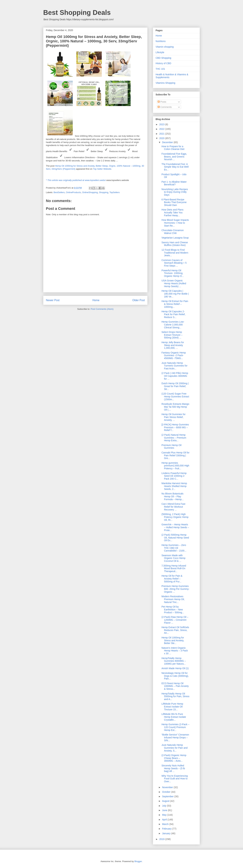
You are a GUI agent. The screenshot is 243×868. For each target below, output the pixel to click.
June (165, 810)
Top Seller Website (102, 169)
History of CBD (163, 63)
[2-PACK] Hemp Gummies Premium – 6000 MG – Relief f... (175, 427)
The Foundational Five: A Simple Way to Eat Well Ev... (175, 167)
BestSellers (59, 192)
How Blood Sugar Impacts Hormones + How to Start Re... (175, 223)
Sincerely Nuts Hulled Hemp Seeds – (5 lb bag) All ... (173, 768)
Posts (162, 102)
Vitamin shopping (165, 47)
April (165, 820)
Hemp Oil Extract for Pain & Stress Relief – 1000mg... (175, 304)
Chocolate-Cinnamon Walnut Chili (173, 232)
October (167, 792)
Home (96, 300)
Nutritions (161, 41)
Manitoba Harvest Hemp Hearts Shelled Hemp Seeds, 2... (174, 486)
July (164, 806)
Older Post (139, 300)
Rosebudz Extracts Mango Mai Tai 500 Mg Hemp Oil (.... (175, 407)
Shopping (104, 192)
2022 (162, 129)
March (166, 824)
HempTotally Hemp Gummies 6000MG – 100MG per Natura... (174, 661)
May (165, 815)
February (167, 829)
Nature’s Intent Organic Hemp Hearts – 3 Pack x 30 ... (175, 651)
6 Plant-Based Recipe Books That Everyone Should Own (174, 202)
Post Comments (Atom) (102, 309)
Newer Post (53, 300)
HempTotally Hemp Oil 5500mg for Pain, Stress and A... (175, 696)
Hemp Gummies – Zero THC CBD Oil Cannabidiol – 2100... (174, 548)
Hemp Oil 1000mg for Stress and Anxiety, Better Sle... (173, 640)
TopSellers (114, 192)
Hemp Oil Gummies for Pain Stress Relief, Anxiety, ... (173, 417)
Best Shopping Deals (77, 12)
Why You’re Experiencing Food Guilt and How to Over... (175, 779)
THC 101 (160, 69)
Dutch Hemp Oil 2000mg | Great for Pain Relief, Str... (175, 386)
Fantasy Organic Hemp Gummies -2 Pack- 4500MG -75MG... (174, 356)
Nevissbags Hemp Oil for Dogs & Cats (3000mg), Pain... (175, 676)
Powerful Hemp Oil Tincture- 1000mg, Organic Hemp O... (173, 273)
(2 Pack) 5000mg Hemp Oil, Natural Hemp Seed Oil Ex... (175, 538)
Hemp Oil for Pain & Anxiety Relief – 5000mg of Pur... (172, 579)
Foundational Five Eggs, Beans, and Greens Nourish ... (174, 157)
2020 (162, 138)
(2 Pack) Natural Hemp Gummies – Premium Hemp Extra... (174, 438)
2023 (162, 124)
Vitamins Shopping (165, 83)
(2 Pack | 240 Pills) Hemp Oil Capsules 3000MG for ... (175, 376)
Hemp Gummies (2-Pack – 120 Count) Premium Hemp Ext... (175, 727)
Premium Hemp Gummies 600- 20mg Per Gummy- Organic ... (175, 589)
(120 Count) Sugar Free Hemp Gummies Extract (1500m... (175, 397)
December (168, 142)
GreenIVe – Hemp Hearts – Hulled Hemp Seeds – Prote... (175, 527)
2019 (162, 839)
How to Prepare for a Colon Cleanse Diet (173, 148)
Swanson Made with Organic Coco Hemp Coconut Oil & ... (173, 558)
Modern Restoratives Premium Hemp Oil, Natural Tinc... (173, 599)
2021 (162, 134)
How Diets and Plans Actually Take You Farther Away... (172, 213)
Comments (165, 107)
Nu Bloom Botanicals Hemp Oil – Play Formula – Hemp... (173, 496)
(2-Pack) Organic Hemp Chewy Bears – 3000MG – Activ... (174, 758)
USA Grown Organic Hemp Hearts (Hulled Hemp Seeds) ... (174, 283)
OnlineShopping (90, 192)
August (166, 801)
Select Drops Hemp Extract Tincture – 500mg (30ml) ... (172, 335)
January (167, 833)
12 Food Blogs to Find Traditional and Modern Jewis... (175, 253)
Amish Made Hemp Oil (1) (175, 668)
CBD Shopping (163, 58)
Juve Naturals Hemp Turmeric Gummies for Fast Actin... (174, 366)
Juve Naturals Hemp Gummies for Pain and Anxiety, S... (174, 748)
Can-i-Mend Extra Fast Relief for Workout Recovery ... (173, 507)
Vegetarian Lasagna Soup (175, 238)
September (168, 796)
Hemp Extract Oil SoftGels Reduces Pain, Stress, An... (175, 630)
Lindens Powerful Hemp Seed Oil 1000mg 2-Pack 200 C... (174, 476)
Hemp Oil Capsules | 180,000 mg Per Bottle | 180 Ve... (175, 294)
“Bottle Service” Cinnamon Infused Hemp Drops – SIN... (175, 738)
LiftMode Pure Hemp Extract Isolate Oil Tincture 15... (172, 707)
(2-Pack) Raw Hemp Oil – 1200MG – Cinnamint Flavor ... (175, 620)
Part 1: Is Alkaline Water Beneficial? (174, 183)
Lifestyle (160, 52)
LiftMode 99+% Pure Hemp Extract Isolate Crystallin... (174, 717)
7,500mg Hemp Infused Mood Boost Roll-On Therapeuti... (174, 569)
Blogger (138, 861)
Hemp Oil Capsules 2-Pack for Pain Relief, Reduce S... (173, 314)
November (168, 787)
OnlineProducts (73, 192)
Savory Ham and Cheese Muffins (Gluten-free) (175, 244)
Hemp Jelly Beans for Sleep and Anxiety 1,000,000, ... (173, 345)
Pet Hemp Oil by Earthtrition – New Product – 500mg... (173, 610)
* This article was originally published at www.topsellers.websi (76, 180)
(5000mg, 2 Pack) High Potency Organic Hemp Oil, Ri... (175, 517)
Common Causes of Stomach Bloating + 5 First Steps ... (174, 263)
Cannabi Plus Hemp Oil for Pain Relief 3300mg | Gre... (175, 455)
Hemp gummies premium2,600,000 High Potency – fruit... (175, 466)
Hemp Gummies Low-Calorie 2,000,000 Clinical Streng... (173, 325)
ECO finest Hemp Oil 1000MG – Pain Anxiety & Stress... (175, 686)
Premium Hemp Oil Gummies (171, 447)
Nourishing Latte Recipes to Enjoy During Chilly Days (175, 192)
